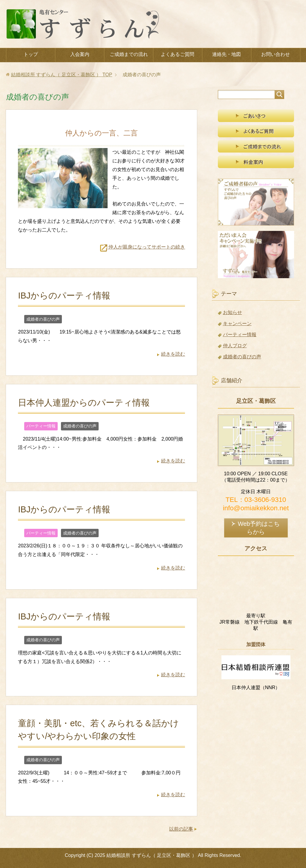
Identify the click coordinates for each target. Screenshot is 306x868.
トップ (31, 54)
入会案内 (80, 54)
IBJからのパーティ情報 (64, 296)
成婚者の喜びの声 (43, 319)
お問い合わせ (276, 54)
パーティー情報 (41, 426)
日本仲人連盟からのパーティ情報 (84, 403)
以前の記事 (181, 829)
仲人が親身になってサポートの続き (143, 247)
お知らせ (232, 312)
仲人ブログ (235, 346)
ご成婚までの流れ (129, 54)
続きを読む (173, 354)
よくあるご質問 (178, 54)
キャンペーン (237, 323)
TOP (62, 75)
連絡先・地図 (227, 54)
